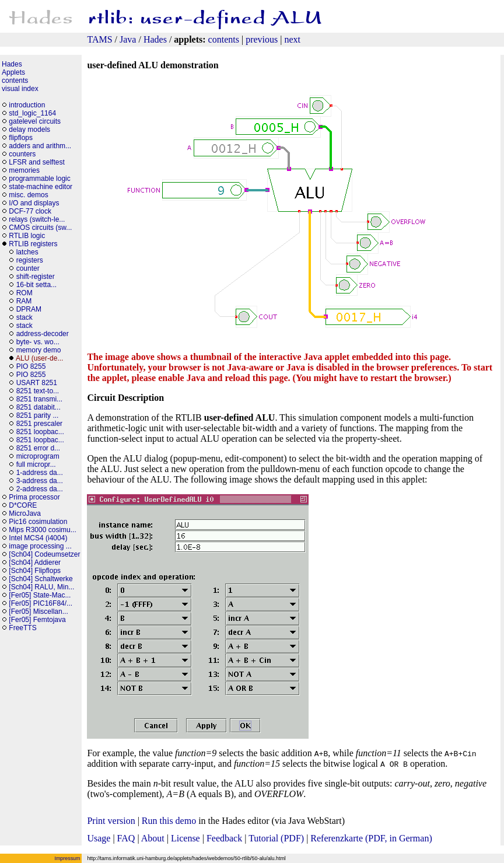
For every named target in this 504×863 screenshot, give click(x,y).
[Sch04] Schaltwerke (41, 579)
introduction (27, 105)
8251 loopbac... (40, 432)
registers (30, 260)
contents (224, 39)
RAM (24, 301)
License (185, 838)
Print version (111, 821)
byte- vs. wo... (38, 342)
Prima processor (34, 497)
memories (24, 170)
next (292, 39)
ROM (24, 293)
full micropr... (36, 464)
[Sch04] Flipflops (35, 571)
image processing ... (40, 546)
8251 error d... (38, 448)
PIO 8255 (31, 366)
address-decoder (43, 334)
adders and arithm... (40, 146)
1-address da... (40, 473)
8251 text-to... (38, 391)
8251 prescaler (39, 424)
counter (28, 268)
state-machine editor (41, 187)
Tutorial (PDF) (276, 838)
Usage (99, 838)
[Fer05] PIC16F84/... (41, 603)
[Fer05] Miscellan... (38, 612)
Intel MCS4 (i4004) (38, 538)
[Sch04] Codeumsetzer (44, 554)
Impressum (68, 858)
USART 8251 (37, 383)
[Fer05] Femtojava (37, 620)
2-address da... (40, 489)
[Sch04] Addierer (35, 562)
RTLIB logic (27, 236)
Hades (155, 39)
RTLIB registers (33, 244)
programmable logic (39, 179)
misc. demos (28, 195)
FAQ (126, 838)
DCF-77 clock (30, 211)
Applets (13, 72)
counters (22, 154)
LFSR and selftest (36, 162)
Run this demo (169, 821)
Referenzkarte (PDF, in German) (371, 838)
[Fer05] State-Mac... (40, 595)
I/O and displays (34, 203)
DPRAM (29, 309)
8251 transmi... (39, 399)
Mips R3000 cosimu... (42, 530)
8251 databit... (38, 407)
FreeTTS (22, 628)
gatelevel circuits (35, 121)
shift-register (36, 277)
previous (262, 39)
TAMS (99, 39)
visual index (20, 89)
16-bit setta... (36, 285)
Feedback (224, 838)
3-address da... (40, 481)
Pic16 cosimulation (38, 522)
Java (128, 39)
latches (27, 252)
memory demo (39, 350)
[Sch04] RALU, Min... (41, 587)
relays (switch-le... (37, 219)
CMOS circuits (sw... (40, 228)
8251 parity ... (38, 415)
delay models (29, 130)
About (153, 838)
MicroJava (25, 513)
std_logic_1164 (32, 113)
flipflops (21, 138)
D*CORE (23, 505)
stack (24, 317)
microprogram (39, 456)
